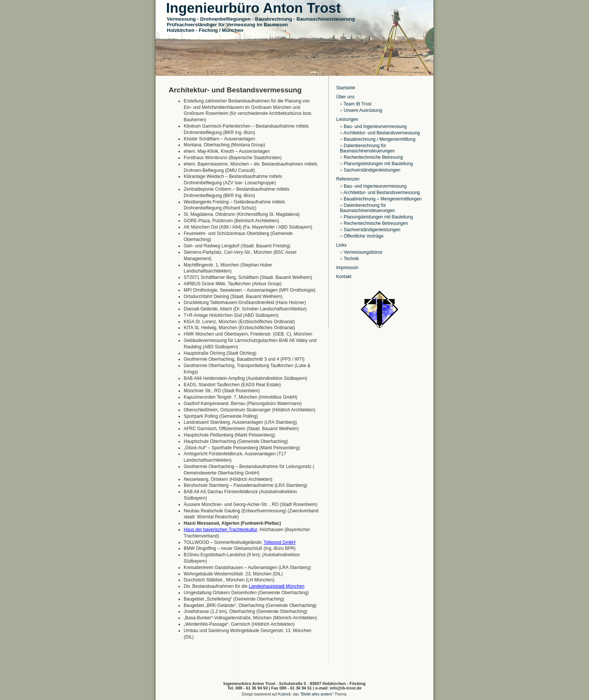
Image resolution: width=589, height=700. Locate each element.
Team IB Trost (358, 104)
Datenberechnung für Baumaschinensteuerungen (367, 148)
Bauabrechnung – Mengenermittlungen (383, 199)
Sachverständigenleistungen (372, 170)
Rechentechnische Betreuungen (376, 223)
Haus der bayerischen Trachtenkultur (220, 530)
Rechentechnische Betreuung (373, 157)
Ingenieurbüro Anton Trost (253, 8)
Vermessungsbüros (363, 252)
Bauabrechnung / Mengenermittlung (380, 139)
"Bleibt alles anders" (317, 694)
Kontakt (344, 277)
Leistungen (347, 119)
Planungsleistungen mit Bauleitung (378, 164)
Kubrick (285, 694)
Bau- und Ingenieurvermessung (375, 126)
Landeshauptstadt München (276, 586)
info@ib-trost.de (346, 688)
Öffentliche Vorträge (364, 236)
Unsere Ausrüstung (363, 110)
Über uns (345, 97)
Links (341, 245)
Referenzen (348, 179)
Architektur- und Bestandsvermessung (381, 133)
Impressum (347, 268)
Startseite (346, 88)
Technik (351, 259)
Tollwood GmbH (280, 542)
